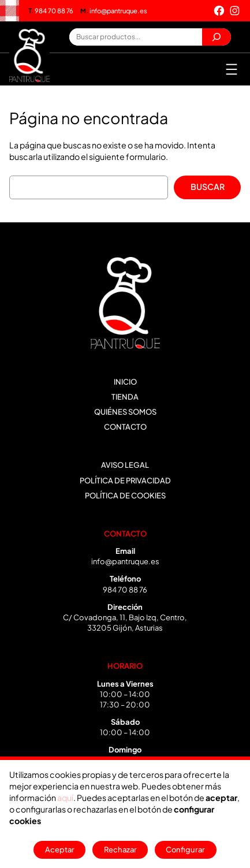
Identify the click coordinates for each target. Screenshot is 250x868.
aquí (65, 798)
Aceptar (60, 850)
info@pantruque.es (114, 10)
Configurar (185, 850)
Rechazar (120, 850)
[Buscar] (217, 37)
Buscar (208, 187)
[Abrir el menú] (232, 69)
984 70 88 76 (51, 10)
